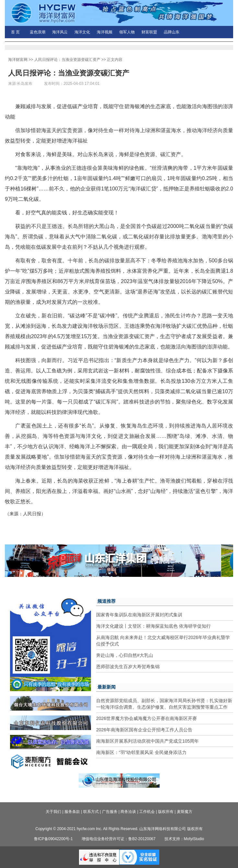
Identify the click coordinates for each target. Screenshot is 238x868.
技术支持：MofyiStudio (184, 839)
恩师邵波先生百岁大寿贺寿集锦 (128, 667)
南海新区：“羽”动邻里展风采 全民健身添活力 (141, 752)
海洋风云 (60, 32)
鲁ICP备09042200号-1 (53, 839)
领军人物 (127, 32)
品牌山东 (172, 32)
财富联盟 (149, 32)
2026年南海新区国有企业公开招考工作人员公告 (144, 730)
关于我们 (53, 812)
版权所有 (166, 812)
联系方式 (91, 812)
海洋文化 (82, 32)
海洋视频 (105, 32)
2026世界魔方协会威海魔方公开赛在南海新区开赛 (147, 718)
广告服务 (110, 812)
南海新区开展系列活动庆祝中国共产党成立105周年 (147, 741)
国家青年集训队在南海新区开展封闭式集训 (139, 615)
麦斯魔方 (185, 812)
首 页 (15, 32)
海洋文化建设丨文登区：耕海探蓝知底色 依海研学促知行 (153, 626)
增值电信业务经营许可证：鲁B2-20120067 (119, 839)
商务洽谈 (128, 812)
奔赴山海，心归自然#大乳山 (125, 655)
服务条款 (72, 812)
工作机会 (147, 812)
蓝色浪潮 (38, 32)
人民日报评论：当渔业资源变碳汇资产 (67, 60)
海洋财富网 (18, 60)
